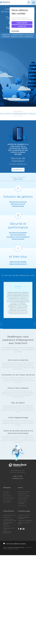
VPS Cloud (6, 583)
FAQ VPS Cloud (7, 589)
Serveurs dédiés (7, 585)
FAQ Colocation (7, 591)
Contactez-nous (7, 606)
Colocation (6, 581)
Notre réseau (6, 615)
